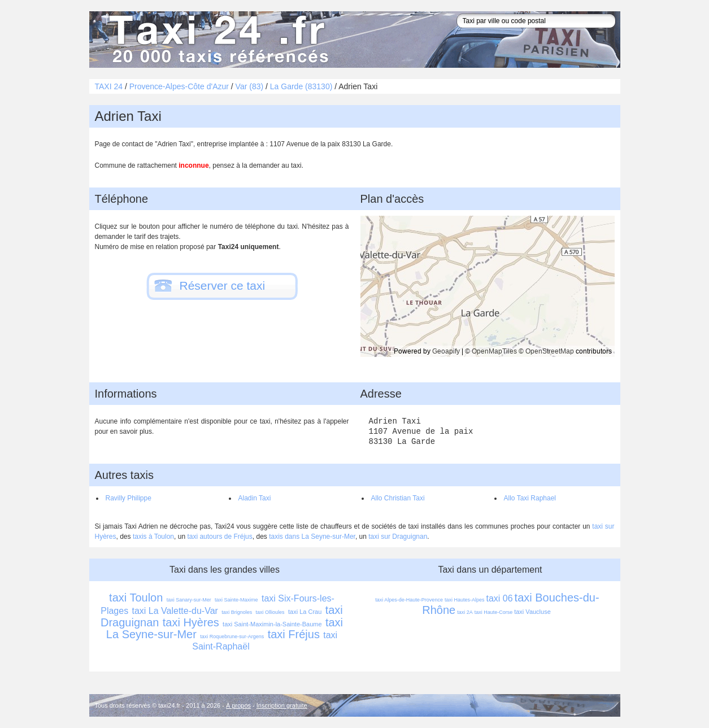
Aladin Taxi (255, 498)
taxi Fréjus (294, 634)
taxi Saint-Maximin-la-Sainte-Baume (272, 624)
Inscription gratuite (282, 705)
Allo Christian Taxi (398, 498)
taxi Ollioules (270, 612)
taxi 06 (499, 598)
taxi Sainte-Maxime (236, 600)
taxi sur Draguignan (398, 537)
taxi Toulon (136, 598)
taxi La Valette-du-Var (175, 611)
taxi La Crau (305, 612)
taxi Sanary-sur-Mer (189, 600)
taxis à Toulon (153, 537)
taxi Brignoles (237, 612)
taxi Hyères (191, 622)
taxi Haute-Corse (494, 612)
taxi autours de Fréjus (219, 537)
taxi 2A (465, 612)
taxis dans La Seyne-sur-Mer (312, 537)
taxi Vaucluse (532, 612)
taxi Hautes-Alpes (465, 600)
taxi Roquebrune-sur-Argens (232, 637)
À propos (238, 705)
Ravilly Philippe (129, 498)
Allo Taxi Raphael (530, 498)
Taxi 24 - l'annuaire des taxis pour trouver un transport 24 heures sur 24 (216, 40)
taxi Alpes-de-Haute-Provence (409, 600)
